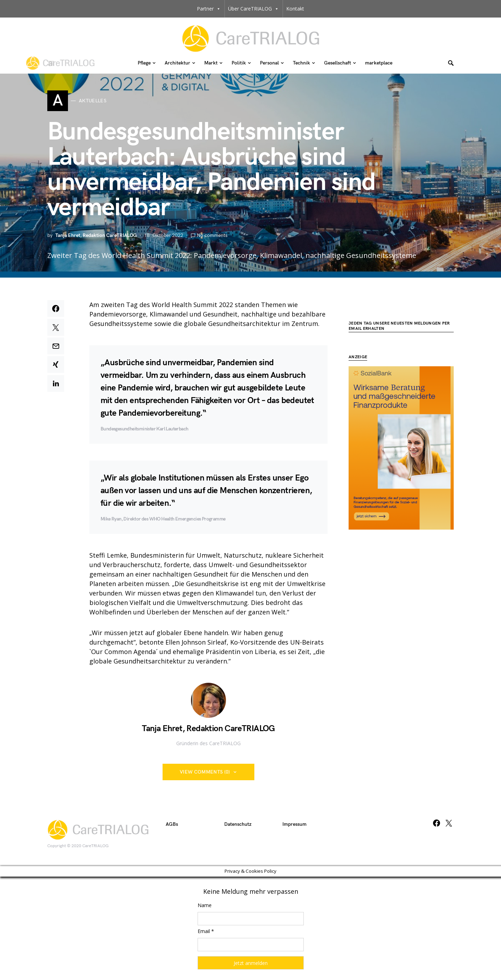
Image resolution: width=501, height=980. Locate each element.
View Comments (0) (205, 774)
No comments (212, 237)
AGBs (172, 826)
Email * (206, 933)
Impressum (294, 826)
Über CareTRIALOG (253, 9)
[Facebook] (437, 825)
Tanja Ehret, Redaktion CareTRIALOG (96, 237)
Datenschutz (238, 826)
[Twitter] (449, 825)
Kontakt (295, 9)
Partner (209, 9)
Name (205, 907)
